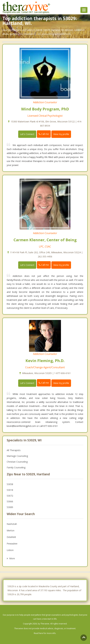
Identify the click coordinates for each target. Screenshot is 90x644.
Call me (44, 134)
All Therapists (14, 450)
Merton (11, 530)
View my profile (61, 134)
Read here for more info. (45, 633)
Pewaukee (12, 544)
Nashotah (12, 524)
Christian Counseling (17, 462)
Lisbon (10, 550)
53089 (10, 507)
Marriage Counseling (17, 456)
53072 (10, 496)
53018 (10, 490)
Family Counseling (16, 467)
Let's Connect (27, 134)
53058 (10, 484)
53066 (10, 501)
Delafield (11, 537)
